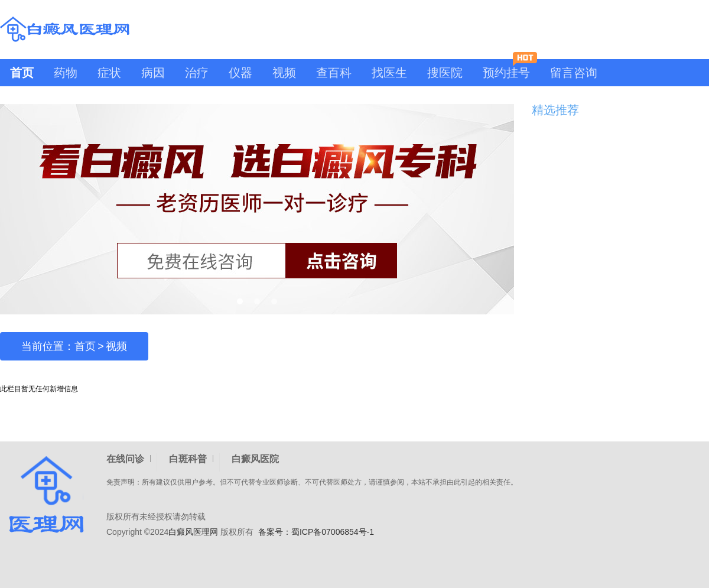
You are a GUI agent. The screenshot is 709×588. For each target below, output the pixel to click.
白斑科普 (188, 459)
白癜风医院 (255, 459)
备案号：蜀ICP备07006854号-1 (316, 532)
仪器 (240, 73)
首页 (22, 73)
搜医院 (445, 73)
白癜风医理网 (193, 532)
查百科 (334, 73)
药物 (66, 73)
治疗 (197, 73)
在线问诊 (125, 459)
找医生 (389, 73)
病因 (153, 73)
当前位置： (48, 346)
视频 (284, 73)
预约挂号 (510, 69)
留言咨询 (574, 73)
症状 (109, 73)
